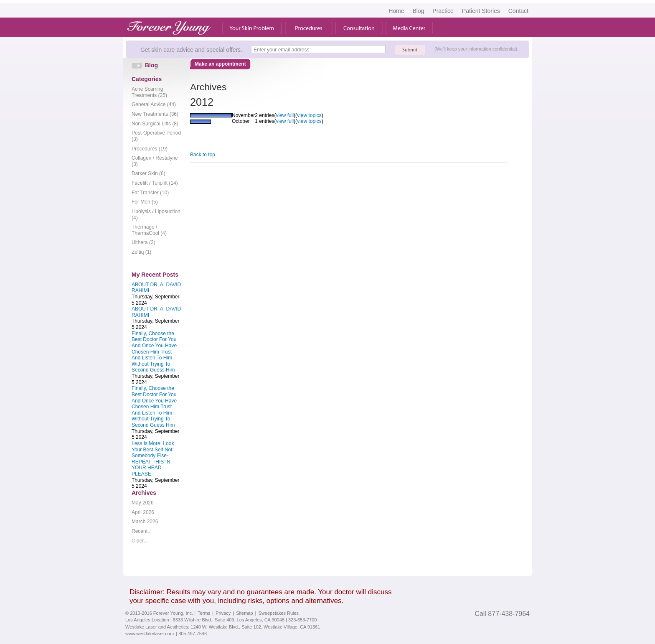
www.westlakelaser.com (150, 634)
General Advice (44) (154, 104)
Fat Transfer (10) (150, 193)
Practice (443, 11)
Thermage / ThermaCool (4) (149, 230)
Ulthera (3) (143, 242)
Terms (204, 613)
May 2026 (143, 503)
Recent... (142, 531)
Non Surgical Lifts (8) (155, 124)
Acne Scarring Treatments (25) (149, 92)
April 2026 (143, 512)
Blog (418, 11)
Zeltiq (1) (141, 252)
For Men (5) (145, 202)
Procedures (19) (150, 149)
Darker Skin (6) (149, 173)
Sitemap (244, 613)
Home (396, 11)
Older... (140, 541)
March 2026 (145, 522)
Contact (518, 11)
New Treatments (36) (155, 114)
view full (285, 115)
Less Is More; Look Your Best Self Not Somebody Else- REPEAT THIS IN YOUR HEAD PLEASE (153, 459)
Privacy (223, 613)
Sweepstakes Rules (279, 613)
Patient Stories (481, 11)
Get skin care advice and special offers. (191, 50)
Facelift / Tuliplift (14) (155, 183)
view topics (309, 115)
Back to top (203, 155)
